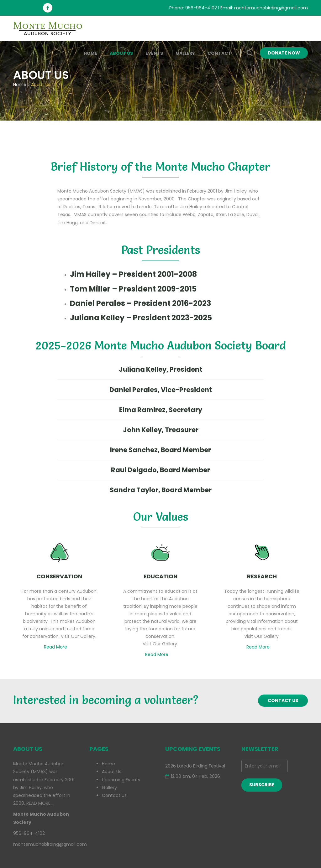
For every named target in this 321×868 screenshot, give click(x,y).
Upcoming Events (121, 780)
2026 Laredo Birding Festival (195, 766)
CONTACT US (283, 700)
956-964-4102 (201, 8)
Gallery (185, 53)
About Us (121, 53)
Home (90, 53)
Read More (58, 647)
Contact (219, 53)
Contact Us (114, 795)
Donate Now (284, 53)
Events (154, 53)
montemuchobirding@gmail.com (271, 8)
